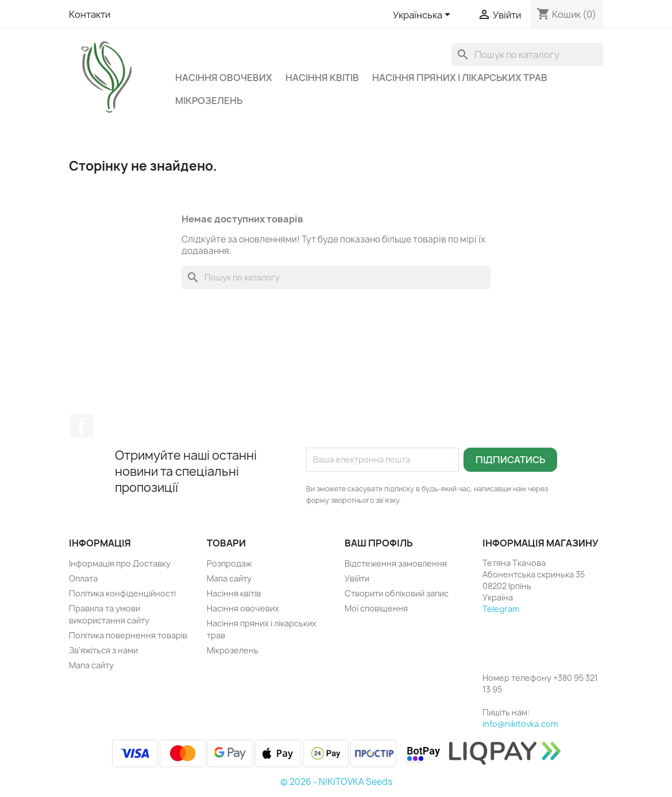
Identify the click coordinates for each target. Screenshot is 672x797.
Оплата (83, 578)
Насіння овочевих (224, 78)
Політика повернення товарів (128, 635)
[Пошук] (527, 55)
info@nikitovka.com (520, 724)
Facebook (82, 426)
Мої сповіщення (376, 608)
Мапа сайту (91, 665)
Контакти (90, 14)
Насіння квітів (322, 78)
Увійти (357, 578)
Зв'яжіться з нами (103, 650)
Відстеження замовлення (396, 563)
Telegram (501, 609)
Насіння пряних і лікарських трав (460, 78)
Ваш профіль (379, 543)
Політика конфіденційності (122, 593)
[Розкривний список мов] (424, 16)
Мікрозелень (209, 101)
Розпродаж (229, 563)
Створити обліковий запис (397, 593)
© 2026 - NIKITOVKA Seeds (336, 782)
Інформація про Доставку (120, 563)
